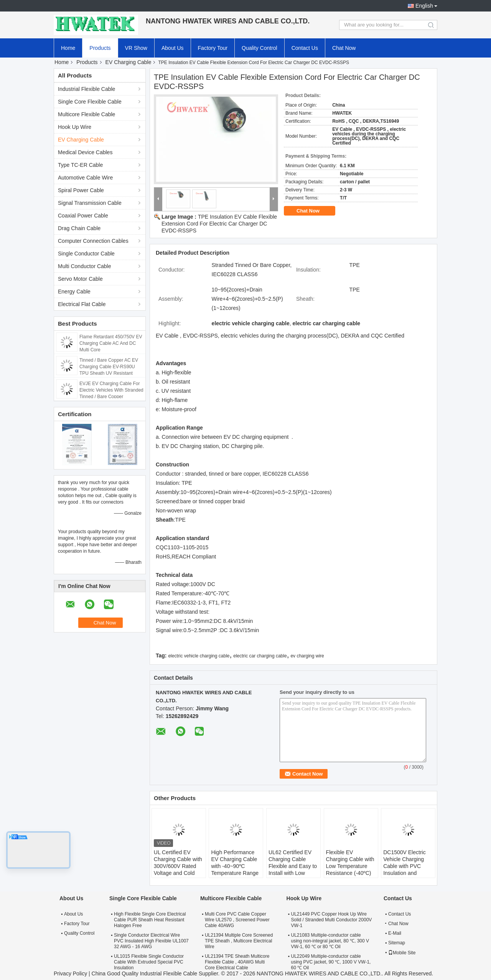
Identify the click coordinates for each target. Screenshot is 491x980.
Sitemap (397, 943)
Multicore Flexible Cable (87, 114)
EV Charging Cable (129, 62)
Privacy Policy (70, 973)
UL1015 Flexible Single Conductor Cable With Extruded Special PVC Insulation (149, 962)
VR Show (136, 48)
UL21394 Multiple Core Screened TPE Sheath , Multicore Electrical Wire (239, 941)
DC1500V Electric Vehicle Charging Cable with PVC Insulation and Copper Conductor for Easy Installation (407, 870)
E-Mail (395, 933)
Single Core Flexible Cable (90, 102)
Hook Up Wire (75, 127)
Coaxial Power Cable (83, 216)
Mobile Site (402, 953)
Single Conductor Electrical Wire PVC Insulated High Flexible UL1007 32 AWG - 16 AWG (151, 941)
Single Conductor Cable (86, 254)
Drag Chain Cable (79, 228)
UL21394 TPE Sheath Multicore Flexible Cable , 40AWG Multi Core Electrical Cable (237, 962)
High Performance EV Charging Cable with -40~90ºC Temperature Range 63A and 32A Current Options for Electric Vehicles (236, 873)
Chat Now (344, 48)
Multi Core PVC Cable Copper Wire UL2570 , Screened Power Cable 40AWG (237, 920)
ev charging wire (307, 656)
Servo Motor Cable (80, 279)
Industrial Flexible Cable (87, 89)
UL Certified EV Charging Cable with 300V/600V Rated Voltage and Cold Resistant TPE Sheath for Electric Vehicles (178, 873)
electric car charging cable (260, 656)
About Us (173, 48)
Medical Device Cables (85, 152)
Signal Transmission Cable (90, 203)
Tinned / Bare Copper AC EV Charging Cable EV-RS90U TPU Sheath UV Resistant (109, 367)
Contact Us (305, 48)
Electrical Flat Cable (82, 304)
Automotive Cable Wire (85, 178)
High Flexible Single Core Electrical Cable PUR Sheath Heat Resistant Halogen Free (150, 920)
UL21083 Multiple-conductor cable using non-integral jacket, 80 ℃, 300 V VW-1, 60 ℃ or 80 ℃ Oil (330, 941)
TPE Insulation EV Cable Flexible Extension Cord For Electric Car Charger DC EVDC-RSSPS (219, 224)
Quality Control (260, 48)
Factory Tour (213, 48)
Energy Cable (74, 292)
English (424, 6)
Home (68, 48)
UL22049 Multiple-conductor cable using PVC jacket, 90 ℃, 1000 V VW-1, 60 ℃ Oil (331, 962)
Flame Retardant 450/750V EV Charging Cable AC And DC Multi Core (111, 343)
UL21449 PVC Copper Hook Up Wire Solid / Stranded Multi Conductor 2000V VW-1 (332, 920)
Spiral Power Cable (81, 190)
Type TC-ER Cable (80, 165)
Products (100, 48)
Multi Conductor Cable (85, 266)
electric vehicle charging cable (199, 656)
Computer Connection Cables (93, 241)
